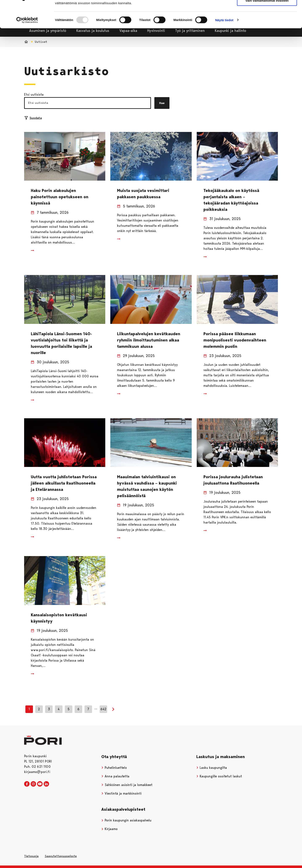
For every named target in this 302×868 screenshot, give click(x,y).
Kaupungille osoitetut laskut (219, 776)
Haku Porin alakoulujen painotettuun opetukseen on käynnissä (60, 197)
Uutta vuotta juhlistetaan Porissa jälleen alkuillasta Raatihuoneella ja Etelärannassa (64, 483)
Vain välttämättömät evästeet (267, 23)
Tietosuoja (31, 856)
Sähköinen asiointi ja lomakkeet (127, 785)
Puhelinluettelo (114, 768)
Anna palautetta (115, 776)
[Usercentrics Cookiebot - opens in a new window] (27, 42)
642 (103, 709)
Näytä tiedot (224, 42)
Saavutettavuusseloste (61, 856)
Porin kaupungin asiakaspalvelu (126, 820)
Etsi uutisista (34, 94)
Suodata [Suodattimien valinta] (33, 118)
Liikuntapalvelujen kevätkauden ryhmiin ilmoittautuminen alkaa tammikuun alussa (149, 340)
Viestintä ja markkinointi (121, 793)
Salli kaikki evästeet (267, 10)
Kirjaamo (109, 829)
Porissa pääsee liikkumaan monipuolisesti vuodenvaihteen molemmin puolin (235, 340)
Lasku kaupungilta (212, 768)
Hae (162, 103)
